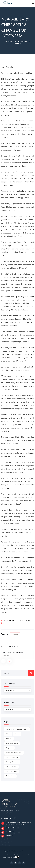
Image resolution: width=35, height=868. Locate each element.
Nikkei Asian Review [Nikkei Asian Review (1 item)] (12, 743)
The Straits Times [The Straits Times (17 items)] (11, 767)
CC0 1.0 (15, 857)
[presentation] (3, 661)
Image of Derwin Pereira (9, 855)
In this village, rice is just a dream (13, 653)
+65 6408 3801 (10, 836)
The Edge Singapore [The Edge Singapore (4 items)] (12, 762)
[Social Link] (12, 863)
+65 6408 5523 (10, 832)
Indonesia (15, 634)
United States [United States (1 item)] (10, 776)
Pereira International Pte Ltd (25, 855)
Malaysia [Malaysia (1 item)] (9, 739)
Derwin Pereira (10, 621)
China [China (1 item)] (8, 734)
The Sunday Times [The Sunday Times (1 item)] (12, 771)
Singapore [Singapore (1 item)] (9, 748)
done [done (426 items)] (17, 734)
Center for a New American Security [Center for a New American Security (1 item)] (17, 729)
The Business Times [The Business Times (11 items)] (12, 757)
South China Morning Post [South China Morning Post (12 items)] (14, 753)
